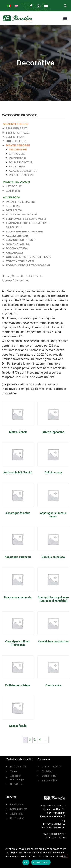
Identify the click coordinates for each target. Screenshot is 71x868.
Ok (26, 862)
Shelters (13, 206)
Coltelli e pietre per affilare (28, 257)
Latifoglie (17, 154)
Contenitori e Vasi (20, 261)
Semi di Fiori (15, 137)
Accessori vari (17, 236)
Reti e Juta (14, 210)
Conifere (13, 191)
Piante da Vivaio (16, 182)
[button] (65, 6)
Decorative (18, 150)
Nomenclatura (18, 244)
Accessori (11, 197)
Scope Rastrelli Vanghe (24, 231)
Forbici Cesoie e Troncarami (28, 265)
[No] (65, 856)
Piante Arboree (18, 145)
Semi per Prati (17, 128)
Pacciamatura (17, 248)
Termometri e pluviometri (26, 219)
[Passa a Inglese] (16, 6)
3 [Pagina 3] (35, 740)
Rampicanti (17, 158)
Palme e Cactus (21, 162)
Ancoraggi (14, 253)
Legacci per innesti (21, 240)
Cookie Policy (41, 862)
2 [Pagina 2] (30, 740)
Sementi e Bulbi (16, 124)
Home (6, 276)
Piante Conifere (21, 175)
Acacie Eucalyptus (23, 171)
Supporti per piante (21, 215)
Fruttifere (17, 166)
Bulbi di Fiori (16, 141)
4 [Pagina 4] (40, 740)
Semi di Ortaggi (18, 133)
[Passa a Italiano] (9, 6)
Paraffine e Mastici (21, 202)
